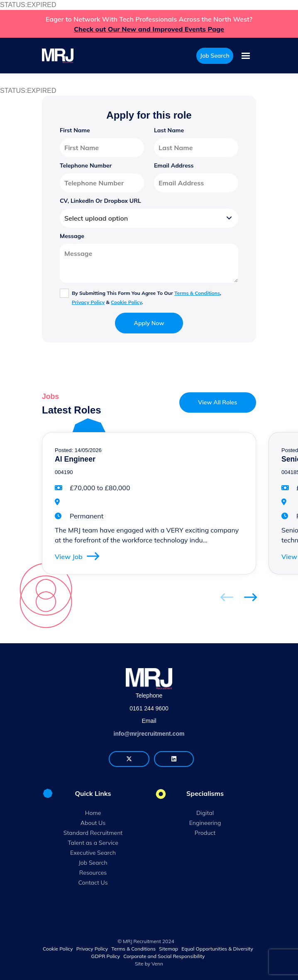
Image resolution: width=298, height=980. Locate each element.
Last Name (169, 130)
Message (72, 236)
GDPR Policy (106, 956)
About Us (93, 823)
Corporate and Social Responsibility (164, 956)
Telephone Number (86, 165)
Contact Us (93, 883)
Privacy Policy (88, 302)
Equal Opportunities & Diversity (217, 949)
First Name (75, 130)
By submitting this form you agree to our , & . (147, 298)
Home (93, 813)
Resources (93, 873)
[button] (250, 597)
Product (205, 833)
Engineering (205, 823)
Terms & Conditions (197, 293)
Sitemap (169, 949)
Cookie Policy (126, 302)
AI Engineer (75, 459)
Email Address (174, 165)
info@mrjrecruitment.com (149, 734)
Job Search (93, 863)
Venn (157, 964)
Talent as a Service (93, 843)
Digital (205, 813)
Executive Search (93, 853)
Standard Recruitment (93, 833)
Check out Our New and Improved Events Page (149, 29)
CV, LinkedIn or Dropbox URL (100, 201)
